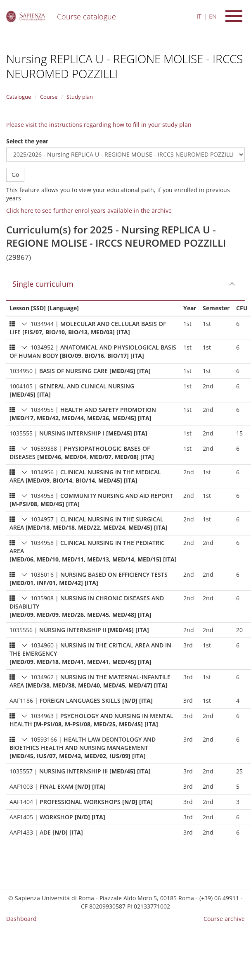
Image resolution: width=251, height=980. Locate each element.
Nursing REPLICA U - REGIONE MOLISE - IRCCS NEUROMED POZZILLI (124, 66)
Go (15, 175)
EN (213, 16)
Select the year (27, 141)
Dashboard (21, 919)
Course (49, 97)
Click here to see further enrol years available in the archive (89, 211)
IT (199, 16)
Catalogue (19, 97)
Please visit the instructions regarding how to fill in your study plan (99, 125)
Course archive (224, 919)
